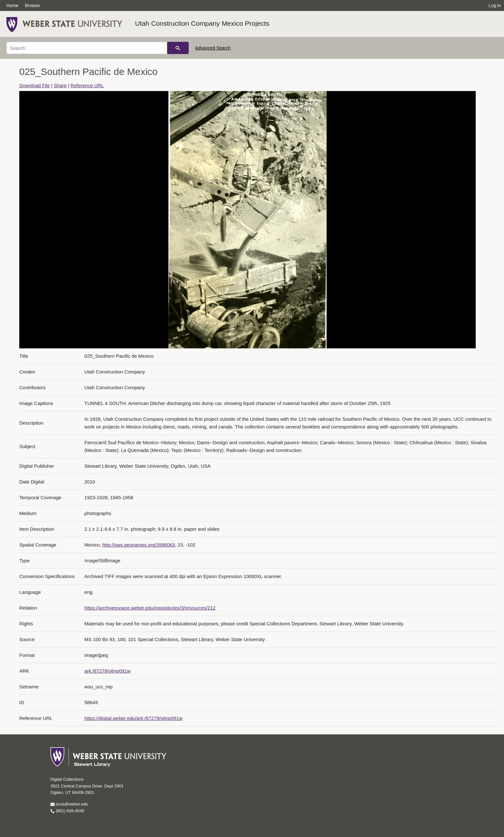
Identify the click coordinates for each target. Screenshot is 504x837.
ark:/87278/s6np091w (108, 671)
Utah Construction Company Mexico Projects (202, 23)
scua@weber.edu (69, 804)
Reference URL (87, 85)
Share (60, 85)
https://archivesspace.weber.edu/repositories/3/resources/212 (150, 608)
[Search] (87, 48)
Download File (35, 85)
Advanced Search (213, 48)
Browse (32, 5)
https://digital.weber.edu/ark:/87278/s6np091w (134, 718)
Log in (495, 5)
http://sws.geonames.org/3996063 (139, 545)
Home (12, 5)
